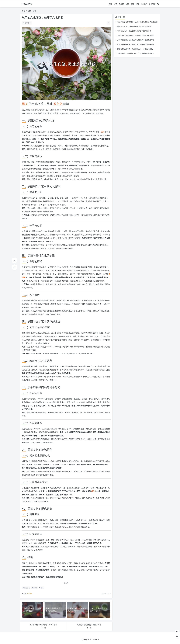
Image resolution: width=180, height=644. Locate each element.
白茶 (127, 4)
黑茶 (29, 11)
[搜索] (158, 4)
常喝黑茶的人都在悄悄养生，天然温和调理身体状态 (136, 53)
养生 (93, 491)
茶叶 (110, 4)
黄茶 (132, 4)
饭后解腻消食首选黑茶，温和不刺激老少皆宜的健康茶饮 (137, 22)
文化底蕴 (26, 588)
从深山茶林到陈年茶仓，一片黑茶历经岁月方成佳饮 (136, 35)
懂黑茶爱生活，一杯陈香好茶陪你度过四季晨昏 (134, 26)
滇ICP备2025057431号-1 (90, 639)
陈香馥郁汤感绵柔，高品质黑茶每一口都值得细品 (135, 49)
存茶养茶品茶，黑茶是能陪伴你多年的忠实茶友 (134, 31)
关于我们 (152, 4)
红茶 (115, 4)
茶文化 (58, 104)
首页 (24, 11)
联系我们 (144, 4)
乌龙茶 (121, 4)
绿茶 (137, 4)
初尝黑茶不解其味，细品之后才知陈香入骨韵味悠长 (136, 44)
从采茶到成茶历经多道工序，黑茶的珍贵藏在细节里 (136, 40)
